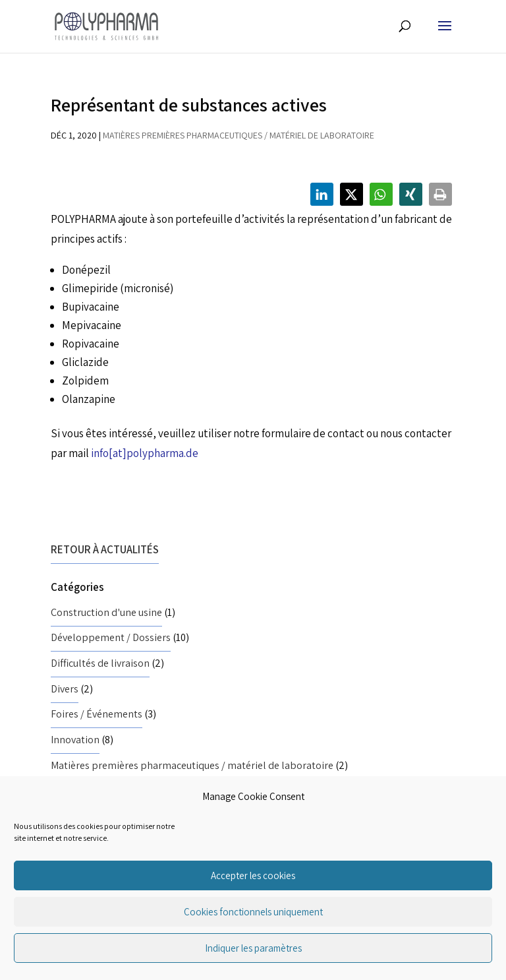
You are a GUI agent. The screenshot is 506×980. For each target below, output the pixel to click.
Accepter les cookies (253, 875)
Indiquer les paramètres (253, 948)
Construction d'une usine (106, 612)
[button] (322, 194)
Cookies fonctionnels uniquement (253, 912)
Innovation (75, 740)
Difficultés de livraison (100, 663)
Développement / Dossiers (111, 637)
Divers (65, 689)
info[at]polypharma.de (145, 453)
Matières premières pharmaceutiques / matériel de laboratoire (239, 135)
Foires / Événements (97, 714)
